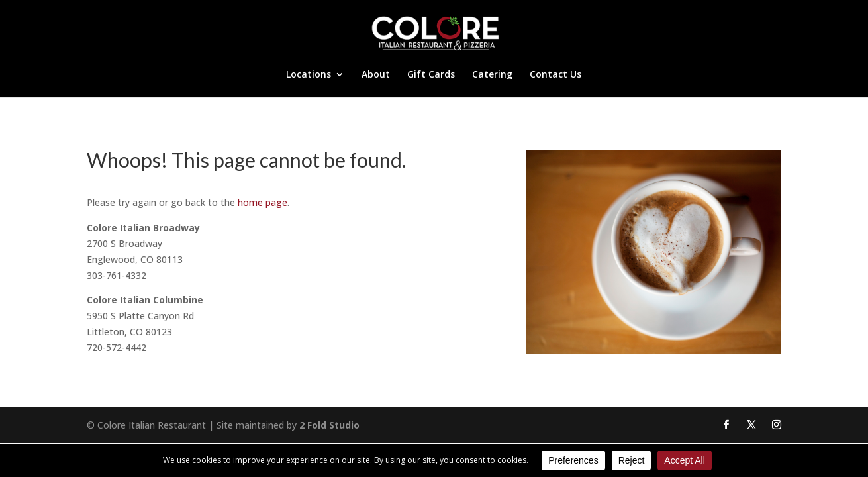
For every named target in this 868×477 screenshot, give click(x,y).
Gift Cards (431, 75)
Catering (492, 75)
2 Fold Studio (329, 425)
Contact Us (555, 75)
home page (263, 202)
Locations (309, 75)
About (376, 75)
